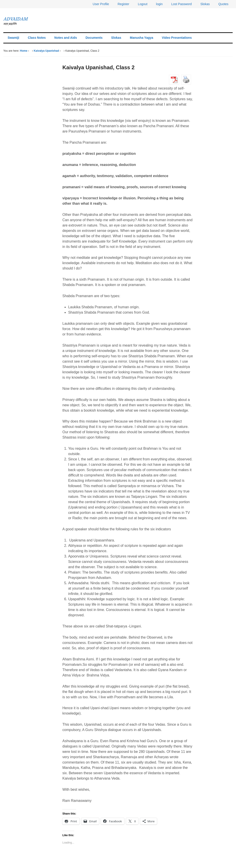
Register (123, 4)
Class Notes (37, 38)
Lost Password (181, 4)
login (159, 4)
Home (24, 51)
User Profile (101, 4)
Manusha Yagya (141, 38)
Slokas (205, 4)
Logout (143, 4)
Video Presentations (177, 38)
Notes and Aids (66, 38)
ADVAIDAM (15, 19)
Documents (94, 38)
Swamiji (13, 38)
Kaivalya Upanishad (46, 51)
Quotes (223, 4)
